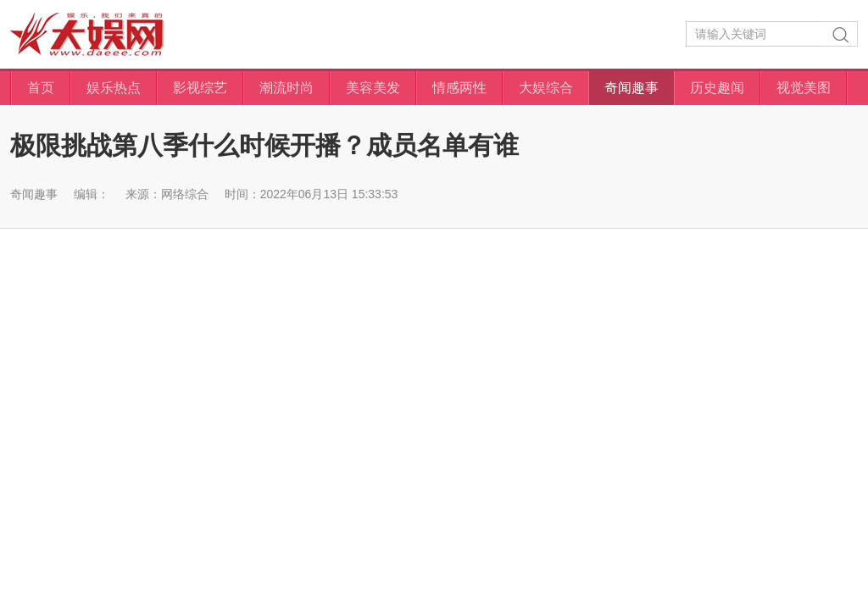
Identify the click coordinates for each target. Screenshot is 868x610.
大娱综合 (546, 88)
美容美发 (373, 88)
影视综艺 (200, 88)
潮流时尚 (287, 88)
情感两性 (459, 88)
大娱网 (87, 34)
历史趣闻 (717, 88)
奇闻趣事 (632, 88)
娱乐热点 (114, 88)
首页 (41, 88)
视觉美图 (804, 88)
